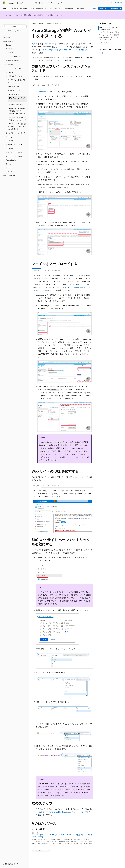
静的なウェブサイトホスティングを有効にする (110, 28)
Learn (34, 23)
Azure (41, 23)
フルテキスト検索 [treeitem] (14, 86)
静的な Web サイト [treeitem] (16, 94)
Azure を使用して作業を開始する (110, 9)
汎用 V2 (35, 44)
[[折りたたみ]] (26, 22)
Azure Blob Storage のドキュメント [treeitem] (15, 32)
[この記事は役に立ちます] (100, 53)
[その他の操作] (91, 23)
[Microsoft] (4, 3)
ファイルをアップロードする (109, 32)
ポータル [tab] (36, 85)
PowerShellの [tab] (56, 85)
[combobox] (15, 26)
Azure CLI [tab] (46, 85)
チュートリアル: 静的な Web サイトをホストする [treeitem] (18, 119)
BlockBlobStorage (50, 44)
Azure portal (42, 92)
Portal (94, 9)
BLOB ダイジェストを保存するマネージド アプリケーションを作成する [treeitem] (17, 126)
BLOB (57, 23)
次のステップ (104, 42)
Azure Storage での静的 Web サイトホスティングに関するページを (68, 50)
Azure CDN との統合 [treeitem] (16, 104)
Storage (49, 23)
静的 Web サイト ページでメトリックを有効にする (110, 39)
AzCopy (45, 278)
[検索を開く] (112, 3)
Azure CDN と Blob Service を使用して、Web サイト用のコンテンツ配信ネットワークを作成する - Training (62, 836)
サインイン (119, 3)
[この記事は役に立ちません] (102, 53)
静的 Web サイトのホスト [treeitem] (17, 99)
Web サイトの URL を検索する (110, 35)
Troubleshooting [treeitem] (11, 160)
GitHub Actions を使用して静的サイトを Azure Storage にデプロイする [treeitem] (18, 111)
